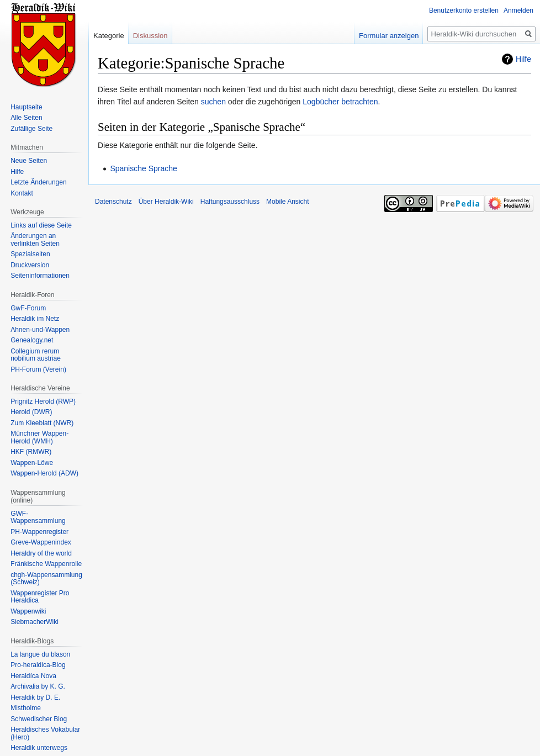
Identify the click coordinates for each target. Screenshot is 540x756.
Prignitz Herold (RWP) (43, 401)
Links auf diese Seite (41, 225)
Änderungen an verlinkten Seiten (35, 240)
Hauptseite (26, 107)
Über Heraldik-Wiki (166, 202)
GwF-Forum (28, 308)
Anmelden (518, 10)
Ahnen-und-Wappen (40, 330)
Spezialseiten (30, 254)
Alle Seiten (26, 118)
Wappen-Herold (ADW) (44, 473)
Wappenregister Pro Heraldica (40, 597)
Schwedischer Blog (39, 719)
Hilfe (523, 59)
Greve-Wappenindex (41, 542)
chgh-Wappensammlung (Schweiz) (46, 579)
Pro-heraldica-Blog (38, 665)
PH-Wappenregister (39, 532)
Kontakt (22, 193)
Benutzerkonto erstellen (464, 10)
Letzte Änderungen (38, 182)
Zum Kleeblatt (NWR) (42, 423)
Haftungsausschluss (230, 202)
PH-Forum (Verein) (38, 369)
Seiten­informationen (40, 276)
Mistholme (26, 708)
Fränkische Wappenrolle (46, 564)
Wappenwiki (28, 611)
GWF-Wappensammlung (38, 517)
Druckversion (30, 265)
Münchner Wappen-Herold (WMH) (39, 437)
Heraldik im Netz (35, 319)
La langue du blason (40, 654)
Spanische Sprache (143, 168)
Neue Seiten (29, 161)
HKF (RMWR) (31, 452)
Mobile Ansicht (287, 202)
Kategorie (109, 36)
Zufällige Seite (31, 129)
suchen (213, 102)
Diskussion (150, 36)
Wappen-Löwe (32, 463)
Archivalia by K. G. (38, 686)
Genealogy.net (32, 340)
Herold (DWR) (31, 412)
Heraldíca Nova (33, 676)
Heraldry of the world (41, 553)
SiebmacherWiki (35, 622)
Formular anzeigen (389, 36)
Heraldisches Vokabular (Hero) (45, 733)
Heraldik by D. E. (35, 697)
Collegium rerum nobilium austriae (36, 355)
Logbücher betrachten (340, 102)
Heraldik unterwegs (39, 748)
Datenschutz (113, 202)
